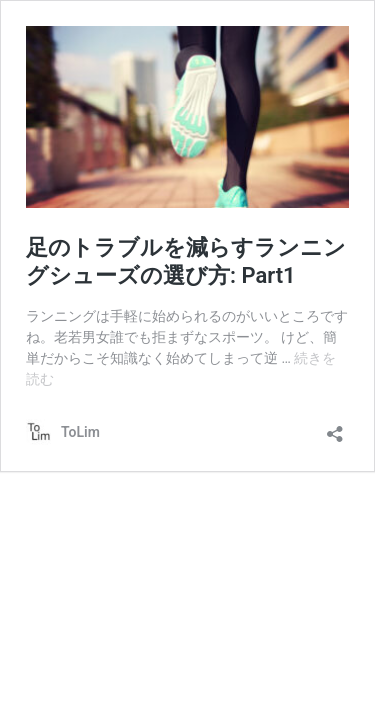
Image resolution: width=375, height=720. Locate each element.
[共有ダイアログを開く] (335, 427)
